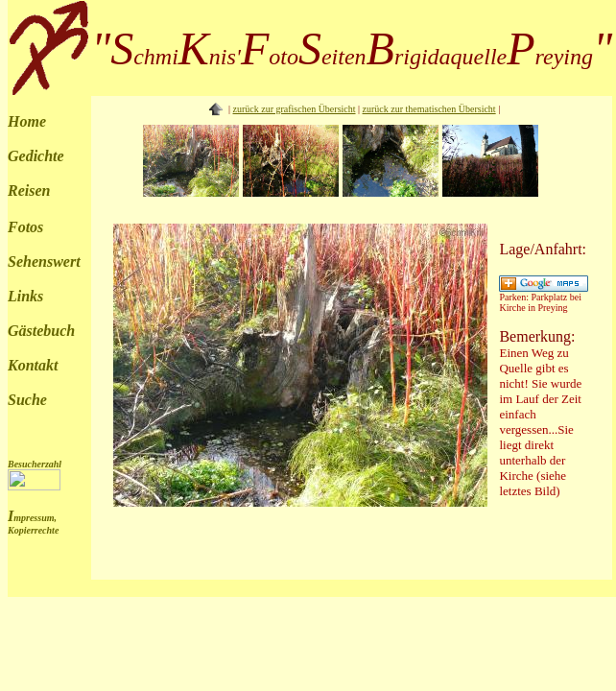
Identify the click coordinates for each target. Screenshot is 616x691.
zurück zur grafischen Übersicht (295, 109)
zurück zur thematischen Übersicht (429, 109)
